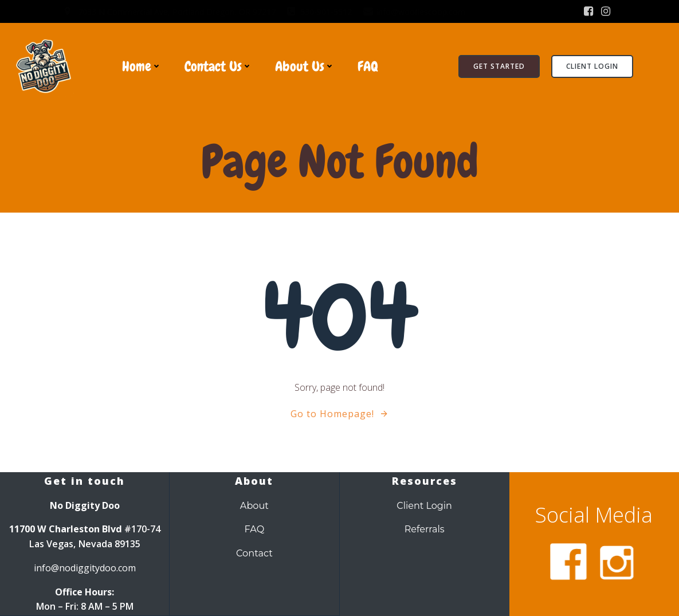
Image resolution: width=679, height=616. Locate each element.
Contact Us (218, 66)
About (254, 506)
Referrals (425, 530)
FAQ (368, 66)
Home (142, 66)
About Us (305, 66)
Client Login (424, 506)
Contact (254, 554)
